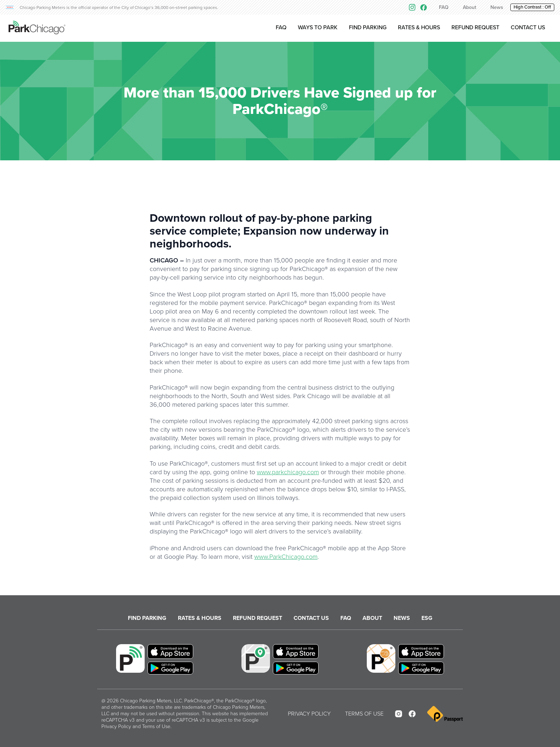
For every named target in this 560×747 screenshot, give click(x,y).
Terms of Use (156, 726)
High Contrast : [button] (532, 7)
